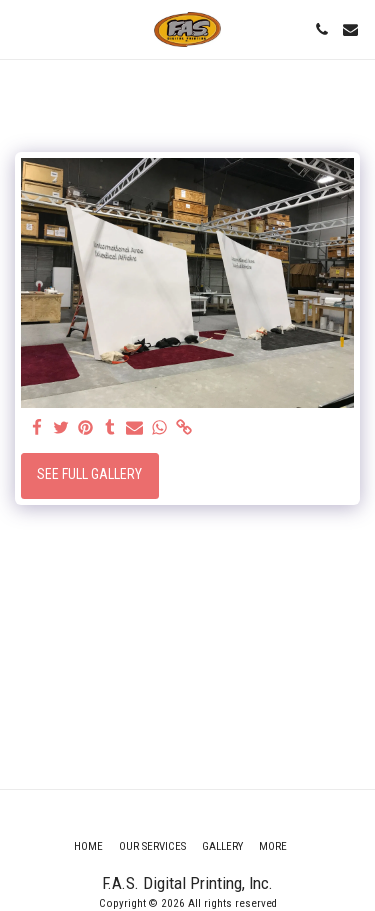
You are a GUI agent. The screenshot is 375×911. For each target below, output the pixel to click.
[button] (22, 29)
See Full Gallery (89, 474)
